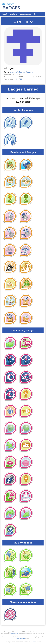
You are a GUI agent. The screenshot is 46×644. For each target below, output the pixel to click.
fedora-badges (21, 638)
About (4, 14)
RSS (21, 79)
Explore (13, 14)
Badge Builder (14, 634)
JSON (16, 79)
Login (37, 14)
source (33, 642)
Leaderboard (26, 14)
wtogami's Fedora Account (21, 72)
